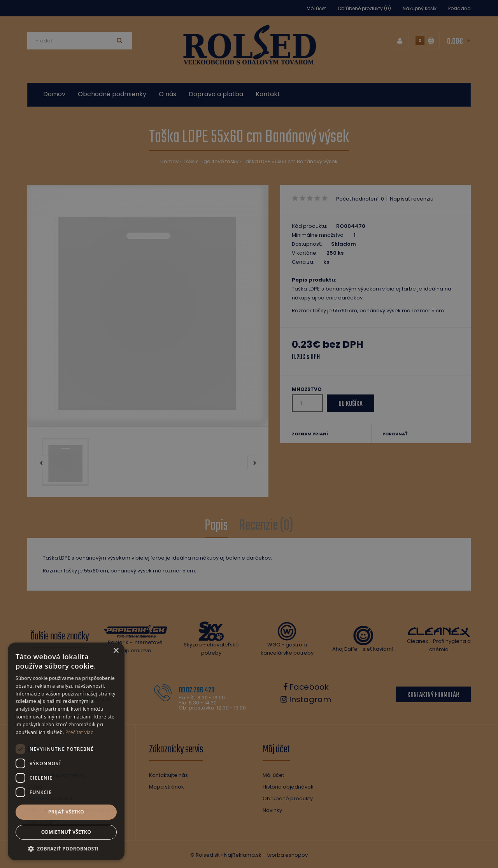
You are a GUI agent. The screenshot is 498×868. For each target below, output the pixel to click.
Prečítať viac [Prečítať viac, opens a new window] (79, 732)
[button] (66, 849)
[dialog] (249, 434)
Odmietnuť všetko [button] (66, 832)
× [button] (116, 651)
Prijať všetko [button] (66, 812)
